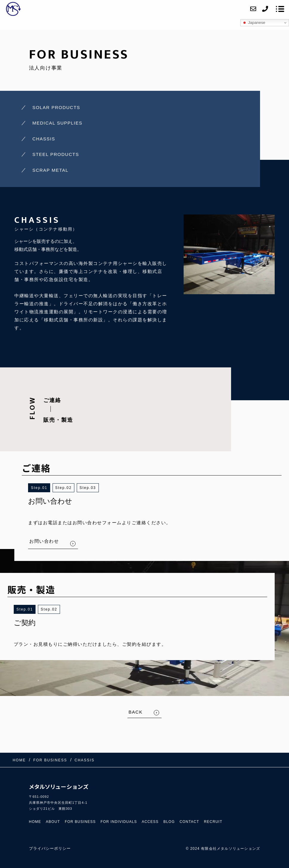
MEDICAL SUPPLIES (57, 123)
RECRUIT (213, 822)
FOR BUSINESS (80, 822)
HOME (35, 822)
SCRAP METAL (50, 170)
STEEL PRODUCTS (56, 154)
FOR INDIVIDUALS (119, 822)
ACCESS (150, 822)
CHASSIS (44, 139)
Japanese (254, 23)
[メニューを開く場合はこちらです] (280, 9)
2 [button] (70, 488)
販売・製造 (58, 420)
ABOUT (53, 822)
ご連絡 (52, 400)
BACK (136, 712)
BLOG (169, 822)
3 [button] (95, 488)
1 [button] (46, 488)
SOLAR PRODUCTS (56, 107)
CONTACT (189, 822)
